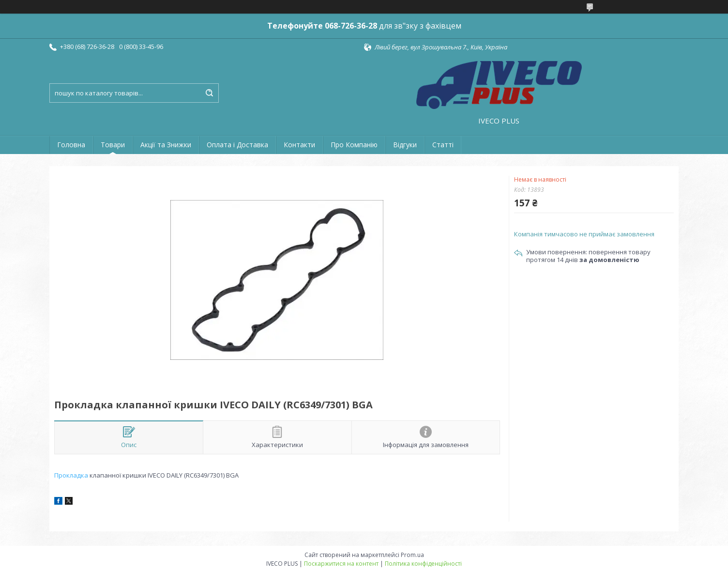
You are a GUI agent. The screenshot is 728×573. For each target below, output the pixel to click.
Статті (443, 145)
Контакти (299, 145)
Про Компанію (354, 145)
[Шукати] (209, 93)
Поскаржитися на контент (341, 564)
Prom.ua (412, 555)
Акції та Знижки (166, 145)
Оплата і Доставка (237, 145)
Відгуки (405, 145)
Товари (113, 145)
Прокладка (71, 475)
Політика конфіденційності (423, 564)
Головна (71, 145)
